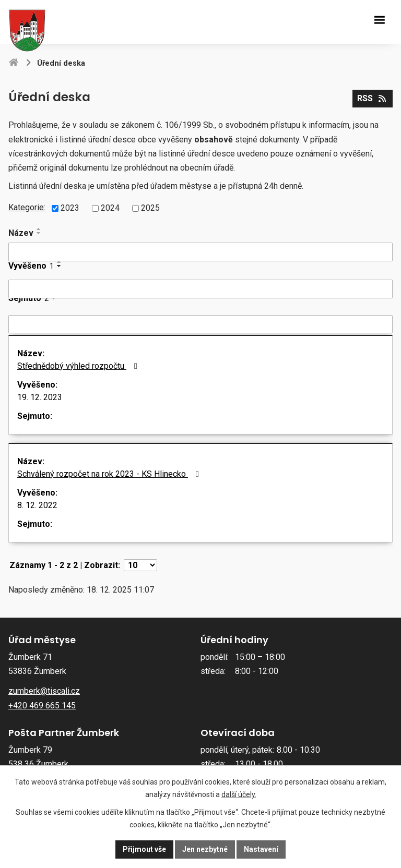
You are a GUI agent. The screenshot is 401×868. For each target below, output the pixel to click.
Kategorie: (27, 207)
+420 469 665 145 (42, 706)
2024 (110, 208)
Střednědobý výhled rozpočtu (79, 366)
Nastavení (261, 849)
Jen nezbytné (205, 849)
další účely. (239, 794)
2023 (70, 208)
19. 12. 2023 (40, 397)
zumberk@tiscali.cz (44, 691)
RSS (372, 98)
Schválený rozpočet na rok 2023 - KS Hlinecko (110, 474)
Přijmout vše (144, 849)
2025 (150, 208)
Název (21, 233)
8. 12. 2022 (37, 505)
